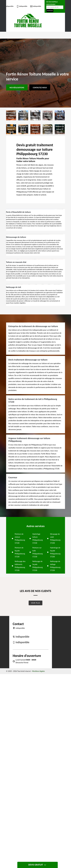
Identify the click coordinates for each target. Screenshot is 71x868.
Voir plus (35, 603)
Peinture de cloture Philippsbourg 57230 (20, 538)
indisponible (8, 6)
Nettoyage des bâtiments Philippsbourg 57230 (20, 566)
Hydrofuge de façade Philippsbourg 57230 (55, 552)
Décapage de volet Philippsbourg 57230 (55, 538)
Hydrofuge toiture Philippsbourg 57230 (38, 538)
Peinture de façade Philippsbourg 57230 (20, 552)
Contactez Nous (40, 88)
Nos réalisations (17, 88)
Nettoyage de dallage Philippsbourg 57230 (55, 566)
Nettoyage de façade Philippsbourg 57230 (38, 566)
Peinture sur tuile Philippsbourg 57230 (38, 552)
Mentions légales (38, 671)
